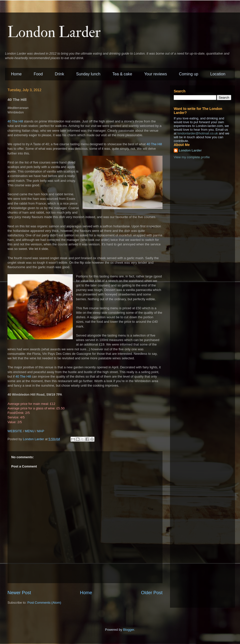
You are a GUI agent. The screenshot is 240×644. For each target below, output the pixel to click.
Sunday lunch (88, 74)
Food (38, 74)
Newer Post (19, 593)
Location (218, 74)
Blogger (128, 630)
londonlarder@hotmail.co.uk (197, 133)
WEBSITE (15, 431)
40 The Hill (15, 121)
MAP (40, 431)
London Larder (54, 32)
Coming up (189, 74)
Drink (59, 74)
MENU (29, 431)
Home (16, 74)
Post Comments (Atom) (44, 603)
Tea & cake (122, 74)
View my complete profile (192, 157)
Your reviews (156, 74)
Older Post (152, 593)
